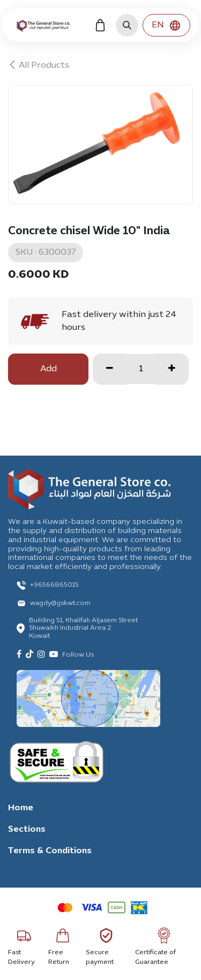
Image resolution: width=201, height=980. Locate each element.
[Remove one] (110, 369)
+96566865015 (54, 585)
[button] (127, 25)
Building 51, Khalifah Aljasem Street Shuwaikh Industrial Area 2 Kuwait (83, 628)
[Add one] (172, 369)
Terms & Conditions (50, 851)
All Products (39, 66)
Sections (27, 830)
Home (21, 808)
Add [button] (49, 369)
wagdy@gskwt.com (60, 603)
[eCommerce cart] (100, 25)
